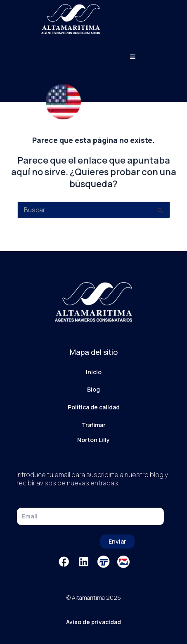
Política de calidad (94, 407)
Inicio (94, 372)
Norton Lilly (93, 440)
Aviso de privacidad (93, 622)
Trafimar (94, 425)
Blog (93, 389)
